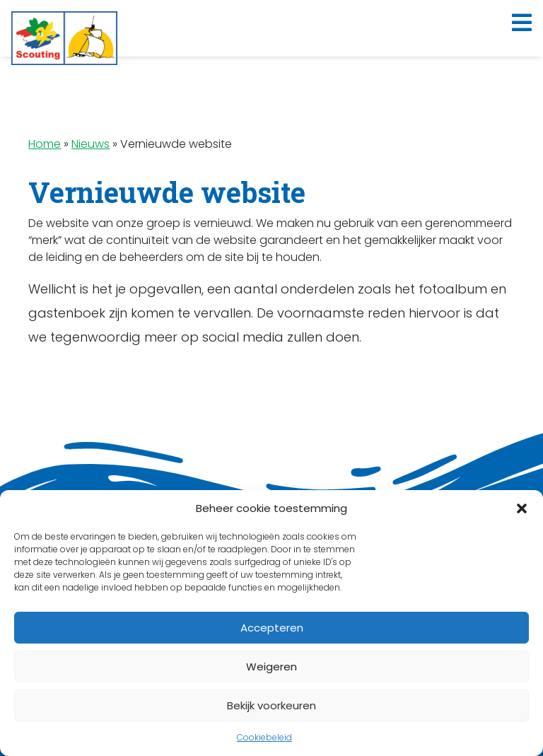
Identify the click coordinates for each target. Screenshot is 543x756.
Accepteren (272, 628)
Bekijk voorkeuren (271, 705)
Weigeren (271, 667)
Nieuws (90, 144)
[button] (522, 508)
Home (45, 144)
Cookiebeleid (264, 737)
